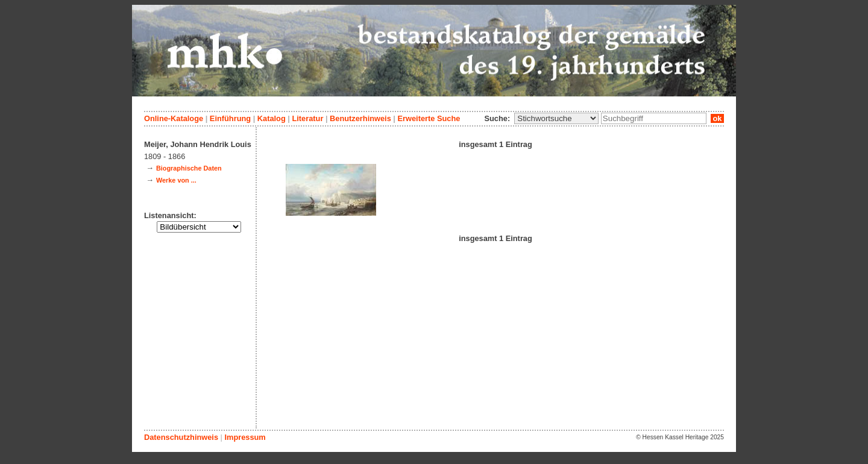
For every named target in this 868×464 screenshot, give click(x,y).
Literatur (307, 118)
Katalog (272, 118)
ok (717, 118)
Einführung (230, 118)
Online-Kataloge (174, 118)
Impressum (245, 437)
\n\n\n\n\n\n (556, 118)
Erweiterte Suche (429, 118)
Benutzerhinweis (360, 118)
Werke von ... (176, 180)
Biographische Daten (189, 168)
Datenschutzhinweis (181, 437)
